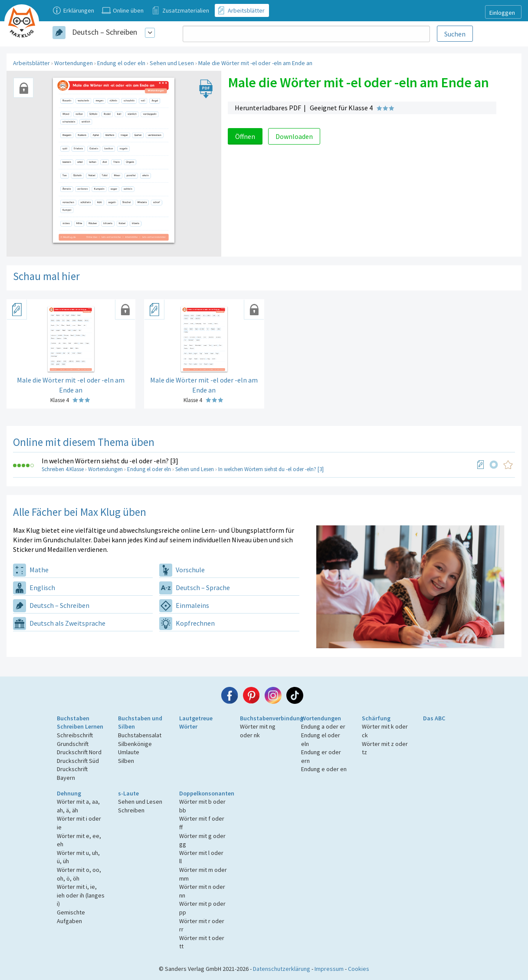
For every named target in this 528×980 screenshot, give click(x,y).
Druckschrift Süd (78, 761)
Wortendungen (74, 63)
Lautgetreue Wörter (196, 723)
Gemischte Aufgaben (71, 917)
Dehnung (69, 793)
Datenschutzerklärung (282, 969)
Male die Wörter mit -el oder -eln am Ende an (255, 63)
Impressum (329, 969)
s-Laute (128, 793)
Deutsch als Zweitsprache (59, 623)
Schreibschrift (75, 735)
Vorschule (182, 570)
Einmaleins (184, 605)
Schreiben (131, 810)
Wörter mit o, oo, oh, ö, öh (79, 874)
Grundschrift (73, 744)
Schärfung (376, 718)
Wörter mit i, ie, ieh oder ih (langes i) (81, 895)
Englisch (34, 587)
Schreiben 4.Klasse (63, 469)
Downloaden (294, 136)
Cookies (359, 969)
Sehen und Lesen (172, 63)
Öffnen (245, 136)
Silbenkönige (135, 744)
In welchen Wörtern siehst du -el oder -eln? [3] (110, 461)
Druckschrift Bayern (72, 773)
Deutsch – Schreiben (105, 32)
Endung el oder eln (121, 63)
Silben (126, 761)
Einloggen (502, 13)
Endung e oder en (324, 769)
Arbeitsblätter (31, 63)
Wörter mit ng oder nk (258, 731)
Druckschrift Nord (79, 752)
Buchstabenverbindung (272, 718)
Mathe (31, 570)
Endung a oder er (323, 726)
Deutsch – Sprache (195, 587)
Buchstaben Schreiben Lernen (80, 723)
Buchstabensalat (140, 735)
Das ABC (434, 718)
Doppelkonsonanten (207, 793)
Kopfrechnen (187, 623)
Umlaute (129, 752)
